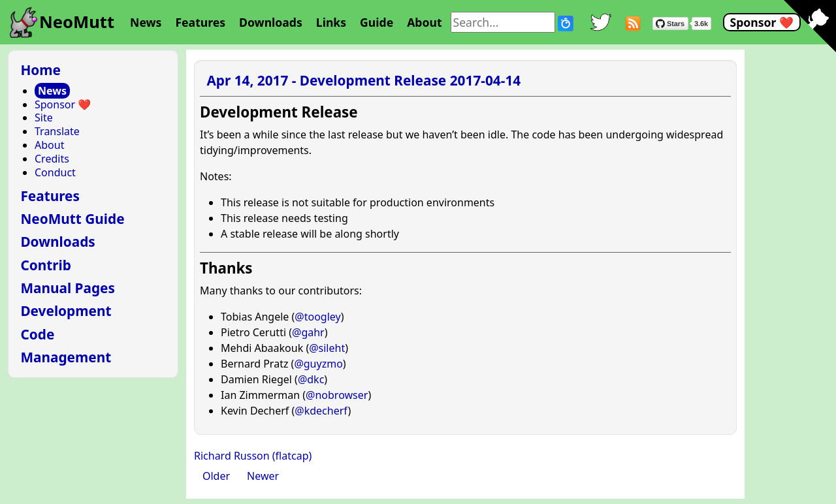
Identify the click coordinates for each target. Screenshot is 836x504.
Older (216, 476)
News (146, 22)
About (424, 22)
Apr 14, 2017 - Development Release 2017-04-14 (363, 80)
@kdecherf (321, 411)
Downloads (271, 22)
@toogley (317, 317)
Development (66, 311)
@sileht (327, 348)
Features (200, 22)
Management (66, 357)
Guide (377, 22)
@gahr (308, 332)
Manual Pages (68, 288)
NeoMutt (77, 22)
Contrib (46, 265)
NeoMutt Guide (72, 219)
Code (37, 334)
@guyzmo (318, 364)
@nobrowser (337, 395)
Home (40, 70)
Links (331, 22)
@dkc (311, 379)
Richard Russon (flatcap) (253, 456)
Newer (263, 476)
